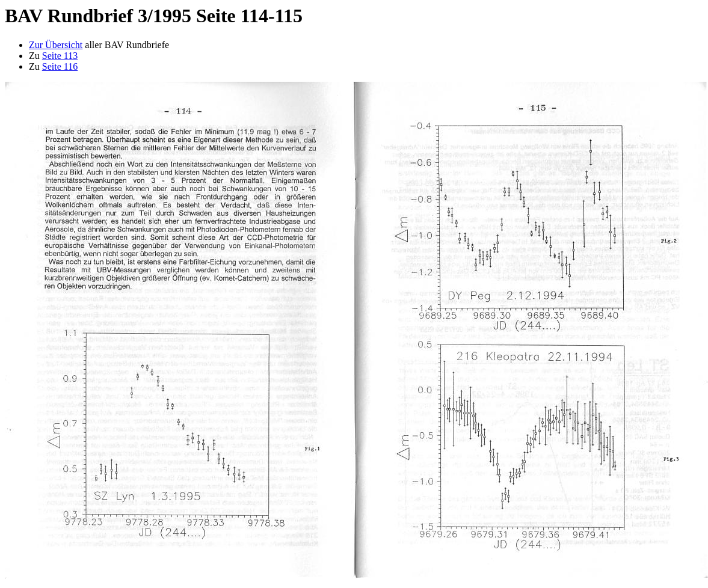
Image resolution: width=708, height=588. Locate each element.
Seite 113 (60, 56)
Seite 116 (60, 66)
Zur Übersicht (56, 45)
